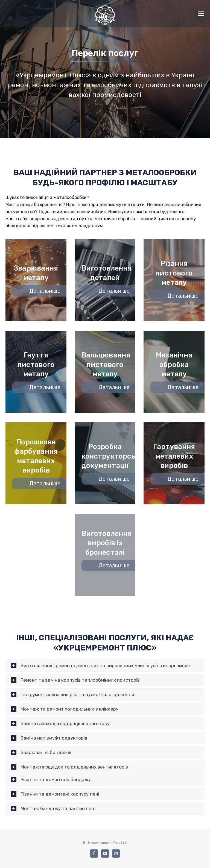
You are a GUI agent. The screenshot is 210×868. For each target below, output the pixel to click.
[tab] (105, 665)
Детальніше (50, 291)
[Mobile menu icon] (201, 14)
